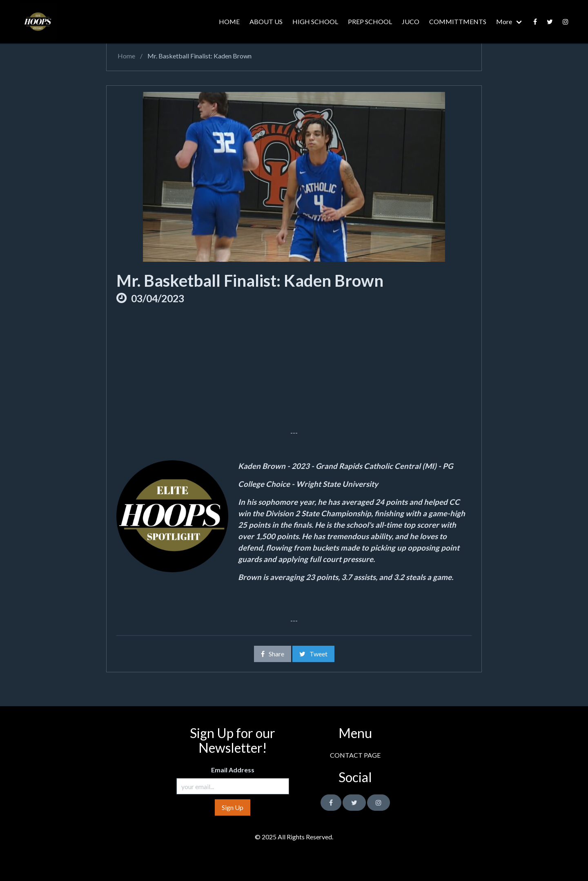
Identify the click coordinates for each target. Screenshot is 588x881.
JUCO (411, 21)
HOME (229, 21)
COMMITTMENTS (458, 21)
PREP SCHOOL (370, 21)
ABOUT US (266, 21)
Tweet (313, 654)
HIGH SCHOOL (315, 21)
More (504, 21)
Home (126, 56)
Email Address (233, 770)
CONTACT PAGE (355, 755)
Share (273, 654)
